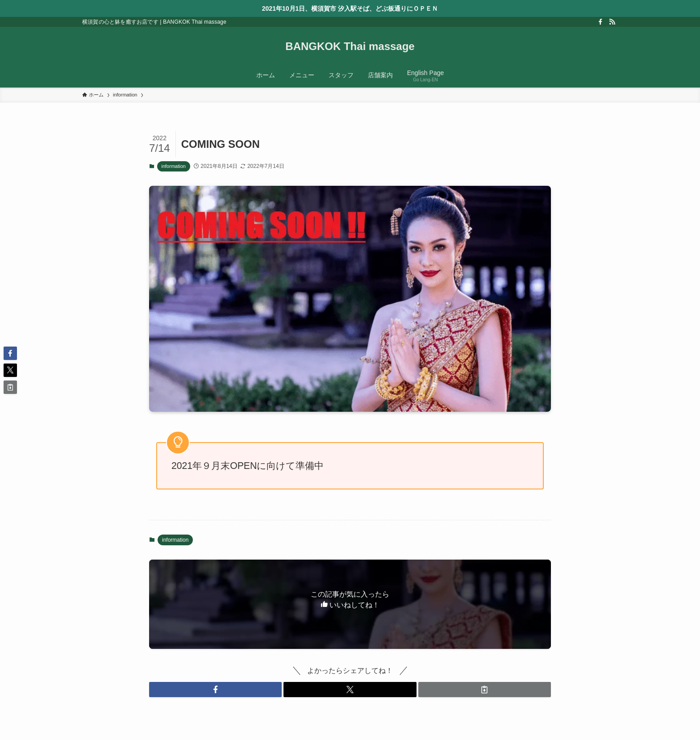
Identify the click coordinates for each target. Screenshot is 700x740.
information (174, 166)
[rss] (612, 22)
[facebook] (600, 22)
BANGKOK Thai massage (350, 46)
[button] (215, 690)
